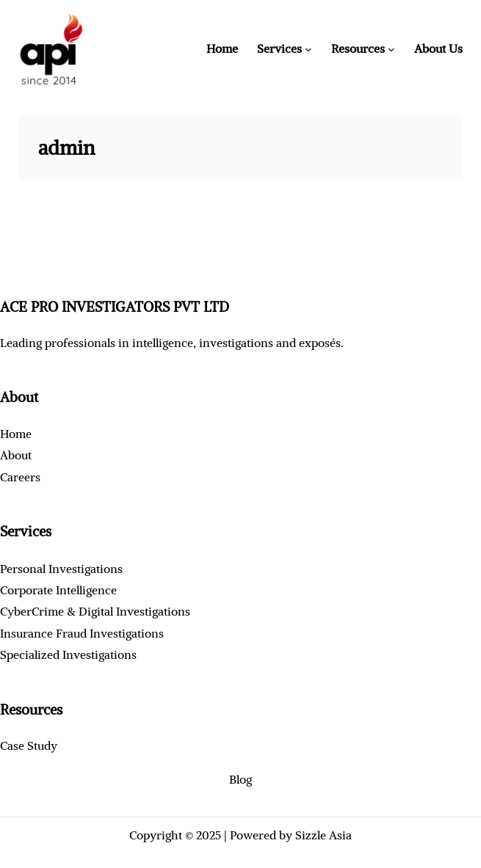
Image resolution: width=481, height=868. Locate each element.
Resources (358, 48)
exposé (317, 343)
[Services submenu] (308, 49)
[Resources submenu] (391, 49)
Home (222, 48)
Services (279, 48)
